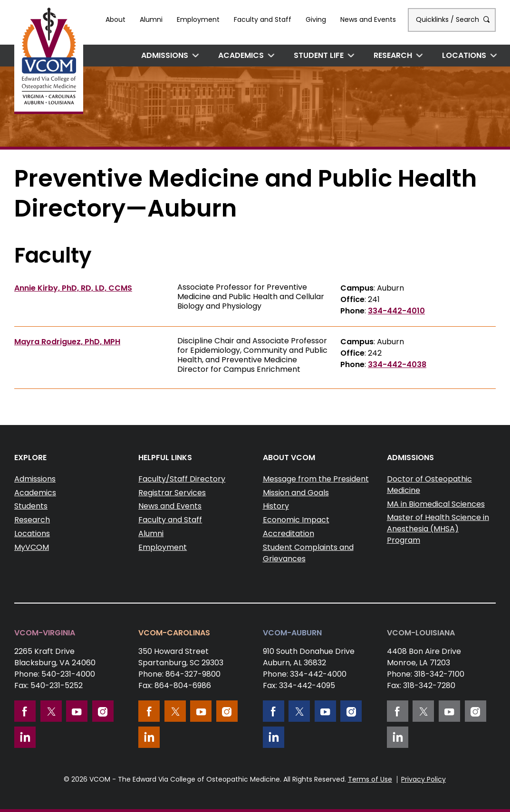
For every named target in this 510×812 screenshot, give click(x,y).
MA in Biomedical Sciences (436, 504)
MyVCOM (32, 547)
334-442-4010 (396, 311)
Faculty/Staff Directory (182, 479)
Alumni (151, 19)
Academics (241, 55)
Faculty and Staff (263, 19)
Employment (198, 19)
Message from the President (316, 479)
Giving (316, 19)
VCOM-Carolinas (174, 633)
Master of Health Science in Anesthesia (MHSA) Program (438, 529)
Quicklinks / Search (452, 19)
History (276, 506)
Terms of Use (370, 779)
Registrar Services (172, 493)
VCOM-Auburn (292, 633)
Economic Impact (296, 520)
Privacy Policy (423, 779)
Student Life (319, 55)
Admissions (165, 55)
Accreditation (289, 533)
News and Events (368, 19)
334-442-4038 (397, 364)
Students (31, 506)
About (115, 19)
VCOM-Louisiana (421, 633)
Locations (464, 55)
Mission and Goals (296, 493)
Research (393, 55)
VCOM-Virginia (45, 633)
